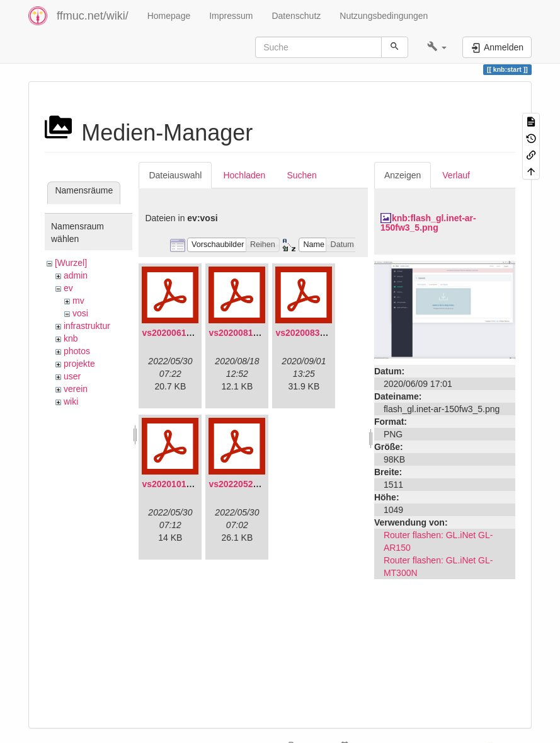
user (72, 376)
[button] (437, 47)
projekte (79, 364)
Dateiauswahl (175, 175)
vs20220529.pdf (241, 484)
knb (71, 338)
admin (76, 275)
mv (78, 301)
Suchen (301, 175)
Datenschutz (296, 16)
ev (68, 288)
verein (76, 389)
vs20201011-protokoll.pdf (195, 484)
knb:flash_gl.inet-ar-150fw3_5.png (428, 223)
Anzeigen (403, 175)
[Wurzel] (71, 263)
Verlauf (456, 175)
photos (77, 351)
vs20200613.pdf (174, 333)
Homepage (169, 16)
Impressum (231, 16)
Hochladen (244, 175)
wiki (71, 401)
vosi (80, 313)
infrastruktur (87, 326)
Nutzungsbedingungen (384, 16)
